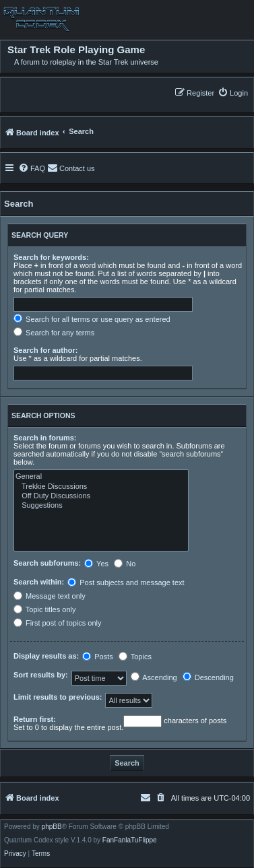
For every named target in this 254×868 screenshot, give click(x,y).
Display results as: (46, 656)
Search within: (39, 582)
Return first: (35, 719)
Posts (98, 657)
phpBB (52, 827)
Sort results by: (41, 675)
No (125, 564)
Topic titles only (44, 609)
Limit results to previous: (58, 697)
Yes (96, 564)
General (101, 477)
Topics (135, 657)
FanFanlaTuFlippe (130, 840)
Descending (208, 677)
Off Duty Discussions (101, 496)
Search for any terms (54, 333)
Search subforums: (47, 563)
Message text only (50, 596)
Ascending (154, 677)
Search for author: (45, 350)
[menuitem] (233, 93)
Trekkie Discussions (101, 487)
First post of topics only (58, 623)
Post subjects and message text (126, 582)
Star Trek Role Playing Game (76, 50)
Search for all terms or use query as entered (92, 319)
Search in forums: (45, 438)
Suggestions (101, 506)
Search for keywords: (51, 257)
